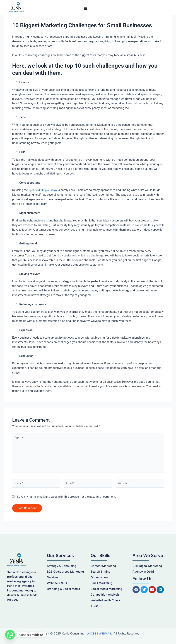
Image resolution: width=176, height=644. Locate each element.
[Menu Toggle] (85, 8)
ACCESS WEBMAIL (99, 633)
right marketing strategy (44, 190)
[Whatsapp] (10, 635)
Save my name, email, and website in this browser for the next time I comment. (66, 499)
